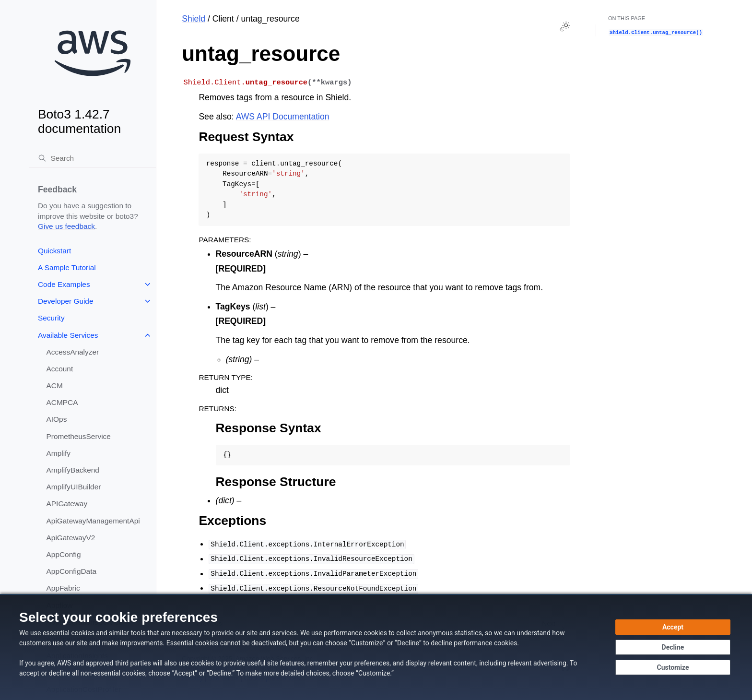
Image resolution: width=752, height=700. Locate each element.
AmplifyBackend (73, 470)
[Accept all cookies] (673, 627)
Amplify (59, 453)
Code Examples (64, 284)
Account (60, 369)
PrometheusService (79, 436)
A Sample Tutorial (67, 267)
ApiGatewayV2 (71, 538)
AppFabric (63, 588)
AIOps (57, 419)
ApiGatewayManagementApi (93, 521)
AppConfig (64, 554)
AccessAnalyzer (73, 352)
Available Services (68, 335)
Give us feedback (66, 226)
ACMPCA (62, 402)
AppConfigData (71, 571)
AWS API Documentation (283, 117)
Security (51, 318)
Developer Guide (66, 301)
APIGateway (67, 504)
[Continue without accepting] (673, 647)
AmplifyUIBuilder (74, 487)
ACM (55, 386)
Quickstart (54, 251)
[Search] (93, 158)
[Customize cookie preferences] (673, 667)
